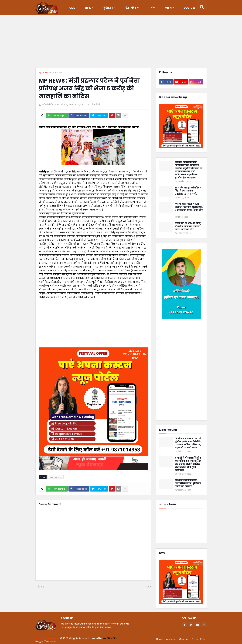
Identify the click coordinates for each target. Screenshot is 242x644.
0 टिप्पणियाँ (95, 105)
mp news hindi (56, 73)
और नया (41, 587)
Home (160, 639)
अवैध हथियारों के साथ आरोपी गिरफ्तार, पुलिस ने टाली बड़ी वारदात (188, 483)
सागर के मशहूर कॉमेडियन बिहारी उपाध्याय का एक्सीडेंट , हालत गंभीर (188, 191)
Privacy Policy (199, 639)
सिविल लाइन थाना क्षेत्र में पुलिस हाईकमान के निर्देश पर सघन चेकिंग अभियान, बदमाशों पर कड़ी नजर (188, 443)
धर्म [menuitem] (150, 8)
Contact (184, 639)
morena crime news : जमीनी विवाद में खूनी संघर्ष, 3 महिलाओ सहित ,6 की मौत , (189, 209)
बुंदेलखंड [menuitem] (108, 8)
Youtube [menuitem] (189, 8)
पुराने (147, 587)
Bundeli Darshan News (48, 638)
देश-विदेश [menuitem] (131, 8)
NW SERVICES (110, 638)
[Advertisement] (121, 42)
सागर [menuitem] (88, 8)
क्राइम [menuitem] (168, 8)
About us (171, 639)
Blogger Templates (46, 641)
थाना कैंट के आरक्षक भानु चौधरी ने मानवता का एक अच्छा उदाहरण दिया (188, 226)
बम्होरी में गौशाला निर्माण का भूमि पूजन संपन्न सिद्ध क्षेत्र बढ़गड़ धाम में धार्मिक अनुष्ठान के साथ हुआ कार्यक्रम (188, 464)
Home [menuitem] (71, 8)
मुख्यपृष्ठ (43, 73)
